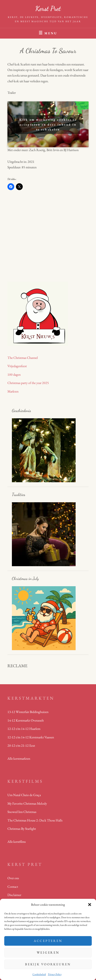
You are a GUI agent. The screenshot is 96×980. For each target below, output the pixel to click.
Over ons (13, 878)
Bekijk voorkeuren (48, 964)
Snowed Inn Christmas (22, 812)
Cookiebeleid (39, 974)
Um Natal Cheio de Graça (24, 795)
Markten (13, 391)
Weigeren (48, 952)
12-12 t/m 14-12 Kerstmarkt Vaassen (31, 737)
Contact (13, 887)
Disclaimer (14, 895)
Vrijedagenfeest (17, 366)
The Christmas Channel (23, 358)
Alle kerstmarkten (19, 758)
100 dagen (14, 375)
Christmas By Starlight (22, 829)
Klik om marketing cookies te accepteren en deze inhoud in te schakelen (48, 124)
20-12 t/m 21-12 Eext (21, 745)
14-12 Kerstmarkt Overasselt (26, 720)
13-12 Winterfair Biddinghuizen (28, 712)
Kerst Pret (48, 9)
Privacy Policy (55, 974)
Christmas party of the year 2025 (28, 383)
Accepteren (48, 941)
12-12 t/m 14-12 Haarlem (24, 729)
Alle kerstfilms (17, 842)
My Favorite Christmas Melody (27, 803)
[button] (90, 905)
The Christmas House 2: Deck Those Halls (35, 820)
